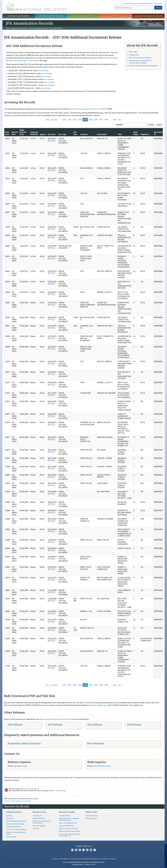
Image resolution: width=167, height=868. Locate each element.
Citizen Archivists (131, 3)
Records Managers (39, 826)
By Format (10, 818)
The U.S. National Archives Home (36, 7)
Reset (159, 125)
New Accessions (91, 818)
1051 (70, 120)
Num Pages (136, 133)
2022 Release (95, 725)
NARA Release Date (23, 132)
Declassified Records (67, 826)
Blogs (91, 850)
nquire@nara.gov (20, 766)
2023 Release (55, 725)
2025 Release (15, 725)
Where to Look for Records (69, 828)
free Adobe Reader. (31, 789)
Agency (43, 134)
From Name (102, 134)
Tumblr (83, 850)
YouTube (87, 850)
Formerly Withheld (34, 133)
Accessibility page (60, 791)
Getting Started (65, 816)
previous (54, 120)
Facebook (72, 850)
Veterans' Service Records (51, 16)
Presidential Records (14, 827)
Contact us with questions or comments (18, 801)
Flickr (95, 850)
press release (42, 70)
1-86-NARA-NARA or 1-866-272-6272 (84, 865)
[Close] (164, 846)
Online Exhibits (11, 837)
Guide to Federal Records (68, 823)
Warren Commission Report (140, 58)
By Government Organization (16, 821)
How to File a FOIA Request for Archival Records (70, 835)
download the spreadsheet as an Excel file (86, 109)
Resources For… (40, 812)
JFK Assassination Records (38, 28)
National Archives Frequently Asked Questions (69, 819)
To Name (84, 134)
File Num (75, 133)
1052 (75, 120)
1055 (90, 120)
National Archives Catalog (15, 824)
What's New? (91, 812)
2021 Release (134, 725)
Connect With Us (84, 846)
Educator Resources (83, 16)
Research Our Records (19, 16)
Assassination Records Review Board (143, 66)
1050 (64, 120)
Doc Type (62, 134)
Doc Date (52, 134)
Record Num (15, 133)
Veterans (36, 828)
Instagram (80, 850)
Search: (119, 125)
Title (120, 134)
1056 (96, 120)
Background (134, 55)
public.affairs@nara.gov (102, 766)
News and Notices (92, 816)
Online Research (14, 812)
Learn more (146, 864)
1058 (106, 120)
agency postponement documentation (55, 719)
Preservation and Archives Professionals (42, 822)
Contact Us (158, 3)
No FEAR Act (105, 859)
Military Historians (39, 818)
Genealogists (37, 816)
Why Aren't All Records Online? (70, 831)
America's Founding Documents (148, 16)
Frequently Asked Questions (24, 743)
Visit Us (116, 16)
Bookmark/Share (146, 3)
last (120, 120)
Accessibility (64, 859)
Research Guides (67, 812)
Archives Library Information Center (16, 833)
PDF (50, 141)
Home (8, 28)
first (48, 120)
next (115, 120)
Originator (145, 134)
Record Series (160, 133)
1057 (101, 120)
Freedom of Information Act (90, 859)
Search (158, 8)
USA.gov (113, 859)
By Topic (9, 816)
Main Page (133, 52)
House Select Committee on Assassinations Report (140, 62)
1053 (80, 120)
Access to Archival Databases (17, 829)
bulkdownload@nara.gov (98, 705)
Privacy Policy (75, 859)
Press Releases (95, 743)
